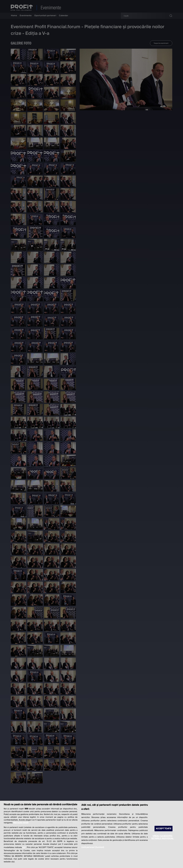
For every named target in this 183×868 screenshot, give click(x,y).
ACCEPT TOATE (164, 829)
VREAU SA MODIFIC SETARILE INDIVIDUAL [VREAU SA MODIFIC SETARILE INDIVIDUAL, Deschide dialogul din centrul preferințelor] (162, 837)
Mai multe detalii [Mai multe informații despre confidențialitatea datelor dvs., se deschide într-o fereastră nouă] (21, 823)
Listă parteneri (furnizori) (93, 847)
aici (24, 847)
